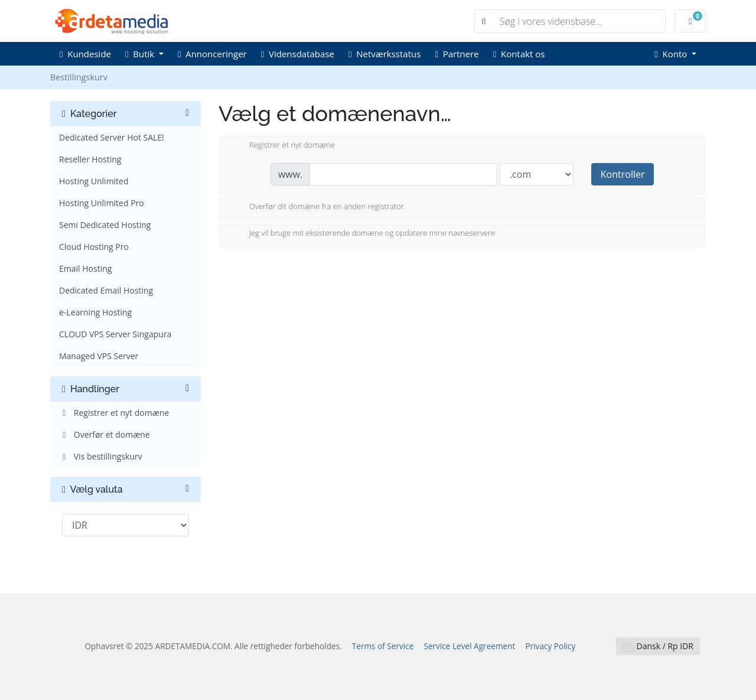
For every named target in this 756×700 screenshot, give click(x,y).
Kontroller (623, 174)
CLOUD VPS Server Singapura (115, 334)
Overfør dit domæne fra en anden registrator (317, 207)
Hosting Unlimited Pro (102, 203)
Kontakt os (519, 54)
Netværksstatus (384, 54)
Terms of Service (383, 646)
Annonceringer (212, 54)
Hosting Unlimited (94, 181)
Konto (672, 54)
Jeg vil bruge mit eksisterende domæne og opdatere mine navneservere (363, 234)
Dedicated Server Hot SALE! (112, 137)
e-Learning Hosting (95, 312)
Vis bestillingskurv (101, 456)
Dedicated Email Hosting (106, 290)
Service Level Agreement (469, 646)
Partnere (457, 54)
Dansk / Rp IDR (658, 646)
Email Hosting (85, 268)
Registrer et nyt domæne (114, 413)
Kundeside (85, 54)
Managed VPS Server (99, 356)
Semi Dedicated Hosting (105, 225)
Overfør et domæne (105, 434)
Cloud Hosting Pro (94, 247)
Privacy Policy (550, 646)
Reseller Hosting (90, 159)
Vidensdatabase (298, 54)
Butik (141, 54)
